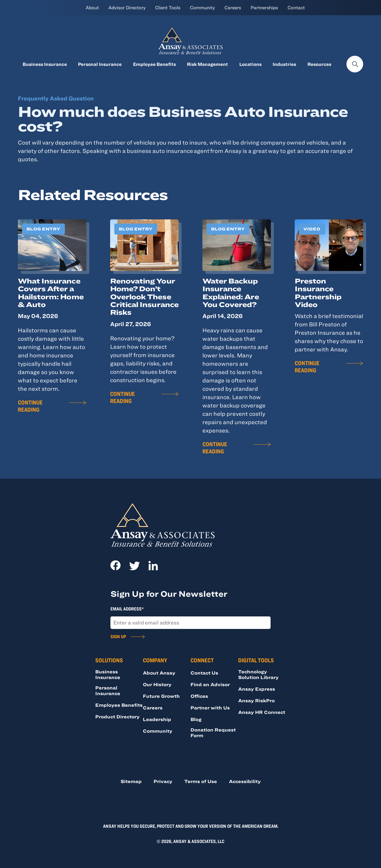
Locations (250, 64)
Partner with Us (210, 708)
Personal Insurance (100, 64)
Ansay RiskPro (256, 700)
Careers (233, 7)
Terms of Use (201, 781)
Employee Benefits (154, 64)
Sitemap (131, 781)
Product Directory (117, 717)
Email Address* (127, 609)
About (92, 7)
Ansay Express (257, 689)
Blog (196, 719)
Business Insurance (45, 64)
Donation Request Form (213, 733)
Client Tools (168, 7)
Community (202, 7)
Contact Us (204, 673)
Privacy (163, 781)
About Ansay (159, 673)
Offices (199, 696)
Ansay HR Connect (262, 712)
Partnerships (264, 7)
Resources (319, 64)
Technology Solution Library (258, 674)
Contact (296, 7)
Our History (157, 684)
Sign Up (118, 636)
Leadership (157, 719)
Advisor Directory (127, 7)
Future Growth (161, 696)
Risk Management (207, 64)
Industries (284, 64)
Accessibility (245, 781)
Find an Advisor (210, 684)
